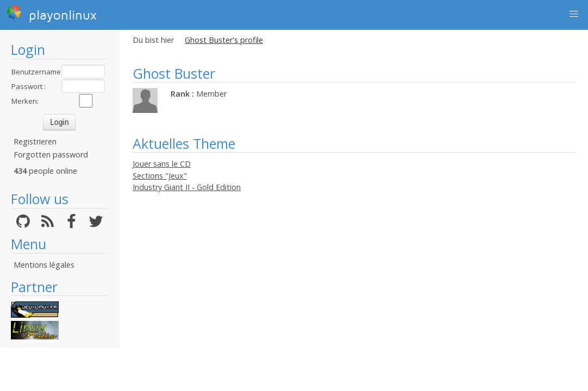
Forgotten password (51, 154)
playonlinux (52, 14)
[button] (574, 14)
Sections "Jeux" (160, 176)
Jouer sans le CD (162, 164)
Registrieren (35, 141)
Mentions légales (44, 265)
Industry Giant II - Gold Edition (187, 187)
